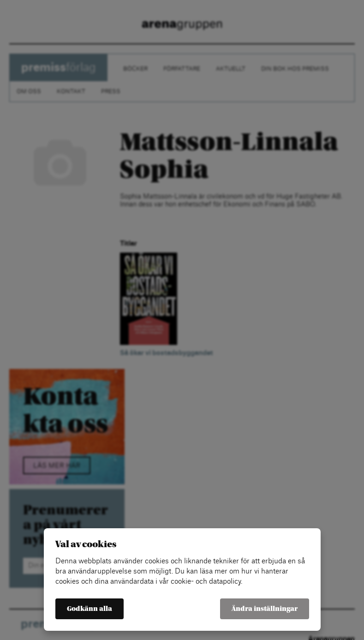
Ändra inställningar (265, 609)
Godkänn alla (90, 609)
